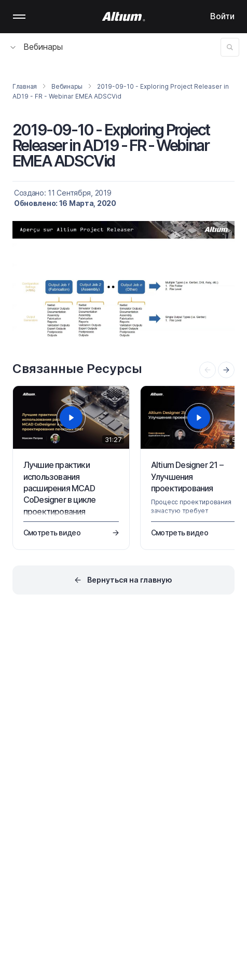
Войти (222, 16)
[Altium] (124, 17)
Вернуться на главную (130, 580)
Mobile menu (19, 17)
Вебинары (37, 47)
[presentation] (226, 370)
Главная (25, 86)
